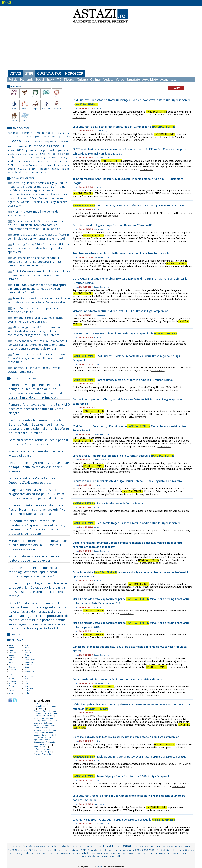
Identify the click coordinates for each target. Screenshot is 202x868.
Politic (13, 79)
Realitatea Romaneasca (43, 741)
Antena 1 (50, 716)
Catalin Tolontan (40, 704)
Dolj (11, 665)
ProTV (45, 706)
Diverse (69, 79)
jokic (18, 165)
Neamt (12, 679)
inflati (12, 157)
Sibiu (26, 686)
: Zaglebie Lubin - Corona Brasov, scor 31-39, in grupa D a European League (129, 757)
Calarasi (12, 657)
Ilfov (11, 674)
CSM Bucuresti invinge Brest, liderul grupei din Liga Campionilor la (125, 333)
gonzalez (64, 150)
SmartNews (45, 725)
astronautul (48, 165)
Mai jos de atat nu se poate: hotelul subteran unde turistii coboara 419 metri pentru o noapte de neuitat (35, 262)
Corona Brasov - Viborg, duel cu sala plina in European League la (123, 456)
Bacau (27, 648)
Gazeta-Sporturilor (101, 158)
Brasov (12, 655)
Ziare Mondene (51, 713)
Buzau (27, 657)
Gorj (26, 669)
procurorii (36, 158)
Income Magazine (41, 747)
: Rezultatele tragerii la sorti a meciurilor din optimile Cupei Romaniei (126, 523)
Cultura (82, 79)
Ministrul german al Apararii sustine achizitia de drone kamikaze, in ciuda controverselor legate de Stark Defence (34, 331)
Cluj (11, 660)
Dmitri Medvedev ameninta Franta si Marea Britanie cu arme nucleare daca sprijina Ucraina (39, 275)
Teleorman (29, 688)
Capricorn (57, 109)
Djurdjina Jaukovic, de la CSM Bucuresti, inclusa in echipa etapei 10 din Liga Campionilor (126, 737)
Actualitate (168, 79)
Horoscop (74, 73)
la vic (48, 137)
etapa (22, 169)
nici (10, 165)
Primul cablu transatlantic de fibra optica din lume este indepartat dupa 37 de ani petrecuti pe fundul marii (37, 289)
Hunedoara (29, 672)
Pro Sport (48, 752)
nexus (52, 154)
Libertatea (53, 704)
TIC (59, 79)
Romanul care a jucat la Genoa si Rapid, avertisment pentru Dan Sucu (36, 320)
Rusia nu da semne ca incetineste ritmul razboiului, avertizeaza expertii (38, 558)
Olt (26, 681)
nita (20, 150)
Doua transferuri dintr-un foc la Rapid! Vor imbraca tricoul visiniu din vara (117, 679)
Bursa (36, 725)
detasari (25, 172)
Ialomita (12, 672)
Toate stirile (46, 754)
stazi (28, 141)
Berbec (14, 97)
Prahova (12, 681)
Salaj (26, 684)
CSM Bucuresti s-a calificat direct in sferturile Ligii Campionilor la (124, 127)
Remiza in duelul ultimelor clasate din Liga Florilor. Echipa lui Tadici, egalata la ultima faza (127, 481)
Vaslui (27, 693)
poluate (31, 150)
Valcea (12, 691)
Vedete (108, 79)
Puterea (37, 754)
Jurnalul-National (100, 131)
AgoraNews (38, 740)
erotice (52, 161)
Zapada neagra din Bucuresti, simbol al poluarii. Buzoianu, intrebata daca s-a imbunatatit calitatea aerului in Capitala (36, 225)
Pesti (25, 120)
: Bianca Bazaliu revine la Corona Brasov (108, 503)
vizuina (23, 146)
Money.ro (37, 730)
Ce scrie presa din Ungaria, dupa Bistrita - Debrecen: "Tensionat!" (112, 225)
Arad (27, 645)
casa (17, 141)
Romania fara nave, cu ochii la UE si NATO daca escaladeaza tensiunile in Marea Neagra (39, 409)
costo (36, 165)
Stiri (29, 73)
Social (40, 79)
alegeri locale (45, 850)
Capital (38, 706)
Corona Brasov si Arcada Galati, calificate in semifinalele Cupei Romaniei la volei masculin (38, 237)
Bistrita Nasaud (28, 651)
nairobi (41, 161)
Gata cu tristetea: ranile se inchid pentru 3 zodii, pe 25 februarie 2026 (38, 442)
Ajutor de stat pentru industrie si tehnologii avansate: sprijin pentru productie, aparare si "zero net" (34, 572)
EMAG (7, 2)
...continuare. (79, 117)
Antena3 (44, 721)
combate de (63, 165)
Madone (54, 725)
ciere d (24, 158)
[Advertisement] (101, 46)
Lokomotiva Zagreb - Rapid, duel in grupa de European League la (124, 820)
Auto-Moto (150, 79)
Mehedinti (13, 676)
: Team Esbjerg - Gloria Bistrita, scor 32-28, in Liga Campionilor (122, 776)
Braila (27, 655)
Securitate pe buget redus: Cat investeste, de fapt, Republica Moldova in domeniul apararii (39, 467)
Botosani (13, 653)
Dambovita (29, 665)
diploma (14, 136)
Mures (27, 679)
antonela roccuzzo (27, 154)
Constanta (29, 662)
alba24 (27, 165)
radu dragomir (32, 136)
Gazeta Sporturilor (42, 750)
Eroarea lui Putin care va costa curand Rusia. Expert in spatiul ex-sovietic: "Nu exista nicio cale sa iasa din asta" (37, 509)
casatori (45, 169)
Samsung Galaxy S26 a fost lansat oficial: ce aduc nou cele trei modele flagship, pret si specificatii (39, 248)
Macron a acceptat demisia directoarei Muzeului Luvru (36, 453)
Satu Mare (13, 684)
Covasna (13, 662)
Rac (46, 97)
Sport (50, 79)
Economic (26, 79)
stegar (43, 150)
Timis (11, 688)
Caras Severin (30, 660)
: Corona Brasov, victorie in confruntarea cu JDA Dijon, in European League (129, 206)
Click (50, 744)
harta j (117, 846)
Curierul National (49, 711)
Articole (15, 635)
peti (52, 150)
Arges (11, 648)
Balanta (25, 109)
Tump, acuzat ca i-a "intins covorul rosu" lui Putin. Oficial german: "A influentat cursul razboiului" (39, 358)
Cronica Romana (42, 728)
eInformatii (38, 749)
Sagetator (46, 109)
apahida (64, 154)
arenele (13, 172)
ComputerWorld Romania (44, 733)
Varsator (14, 120)
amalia (11, 169)
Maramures (29, 676)
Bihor (11, 650)
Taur (25, 97)
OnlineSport (38, 713)
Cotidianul (48, 723)
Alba (11, 645)
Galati (27, 667)
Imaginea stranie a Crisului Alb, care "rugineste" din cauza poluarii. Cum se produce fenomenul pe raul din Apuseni (37, 494)
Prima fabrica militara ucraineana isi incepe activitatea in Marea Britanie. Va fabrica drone (39, 300)
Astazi (16, 73)
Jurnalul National (50, 730)
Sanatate (133, 79)
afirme (33, 169)
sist (11, 161)
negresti (64, 161)
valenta (64, 133)
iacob (11, 154)
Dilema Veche (46, 737)
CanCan (37, 735)
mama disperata (46, 142)
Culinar (96, 79)
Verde (120, 79)
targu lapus (61, 169)
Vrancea (12, 693)
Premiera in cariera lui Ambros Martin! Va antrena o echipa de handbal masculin (121, 253)
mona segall (40, 172)
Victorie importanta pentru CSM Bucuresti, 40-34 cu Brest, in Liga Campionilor (120, 311)
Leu (57, 97)
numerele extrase (45, 146)
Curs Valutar (49, 73)
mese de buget (61, 158)
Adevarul (41, 709)
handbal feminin (20, 133)
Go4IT (54, 735)
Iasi (26, 674)
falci (19, 161)
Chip (37, 737)
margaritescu (45, 133)
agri (43, 154)
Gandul (38, 716)
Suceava (12, 686)
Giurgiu (12, 667)
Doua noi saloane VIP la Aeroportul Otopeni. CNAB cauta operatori (34, 480)
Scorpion (35, 109)
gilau (47, 157)
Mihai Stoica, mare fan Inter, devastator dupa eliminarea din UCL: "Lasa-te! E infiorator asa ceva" (38, 545)
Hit (44, 716)
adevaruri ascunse (170, 846)
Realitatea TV (39, 718)
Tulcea (27, 691)
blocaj (56, 137)
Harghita (13, 669)
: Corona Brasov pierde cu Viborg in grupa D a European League (123, 380)
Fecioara (14, 109)
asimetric (29, 162)
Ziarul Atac (46, 735)
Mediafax (43, 744)
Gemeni (35, 97)
